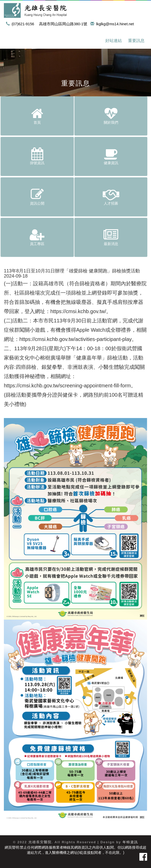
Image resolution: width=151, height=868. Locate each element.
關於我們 (111, 116)
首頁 (37, 116)
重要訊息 (136, 41)
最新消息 (111, 237)
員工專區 (37, 237)
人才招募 (111, 197)
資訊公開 (37, 197)
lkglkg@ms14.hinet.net (113, 24)
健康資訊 (111, 156)
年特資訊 (130, 842)
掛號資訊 (37, 156)
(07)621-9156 (21, 24)
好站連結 (114, 41)
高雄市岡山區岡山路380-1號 (63, 24)
